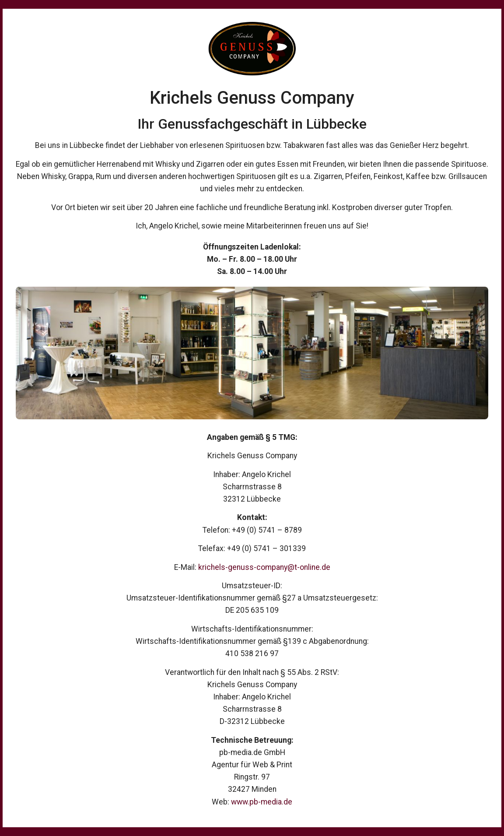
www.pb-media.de (262, 802)
